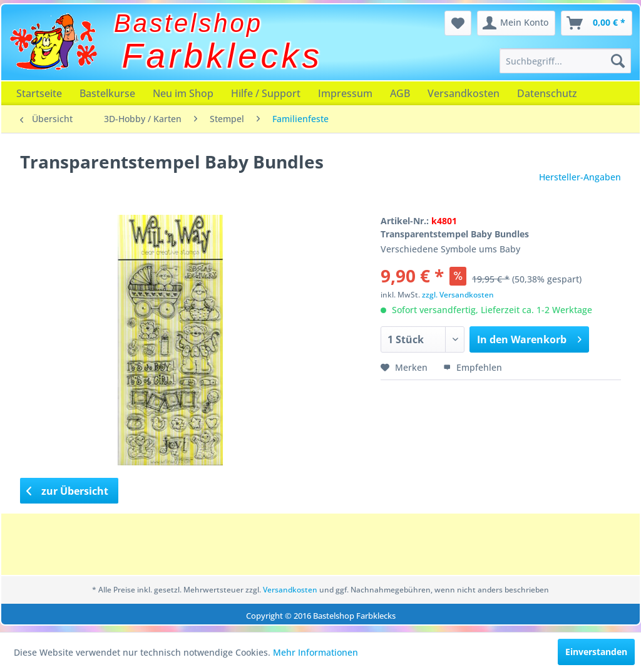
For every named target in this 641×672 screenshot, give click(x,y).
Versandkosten (464, 93)
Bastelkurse (107, 93)
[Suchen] (618, 61)
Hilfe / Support (266, 93)
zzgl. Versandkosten (458, 295)
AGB (400, 93)
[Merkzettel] (458, 23)
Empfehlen (473, 367)
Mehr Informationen (315, 652)
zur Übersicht (68, 491)
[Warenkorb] (597, 23)
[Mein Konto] (516, 23)
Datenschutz (547, 93)
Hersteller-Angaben (580, 177)
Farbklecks (223, 56)
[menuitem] (565, 61)
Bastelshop (188, 23)
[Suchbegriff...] (565, 61)
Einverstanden (596, 652)
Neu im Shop (183, 93)
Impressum (345, 93)
